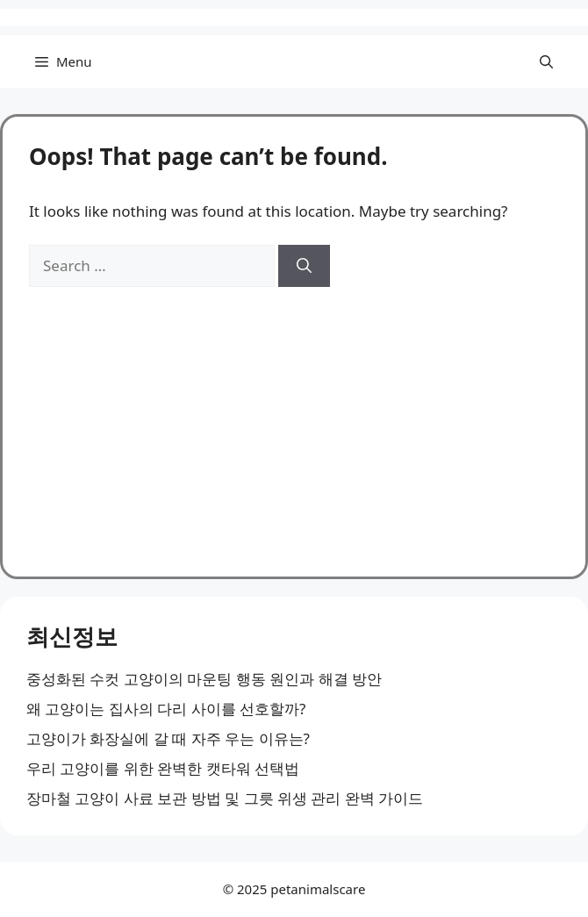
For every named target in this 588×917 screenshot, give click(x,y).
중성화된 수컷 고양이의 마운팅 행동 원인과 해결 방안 (204, 679)
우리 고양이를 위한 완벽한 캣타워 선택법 (163, 768)
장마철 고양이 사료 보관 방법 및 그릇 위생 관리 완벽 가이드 (225, 798)
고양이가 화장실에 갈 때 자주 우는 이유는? (168, 738)
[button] (546, 61)
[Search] (304, 266)
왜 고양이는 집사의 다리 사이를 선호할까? (166, 709)
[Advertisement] (294, 419)
